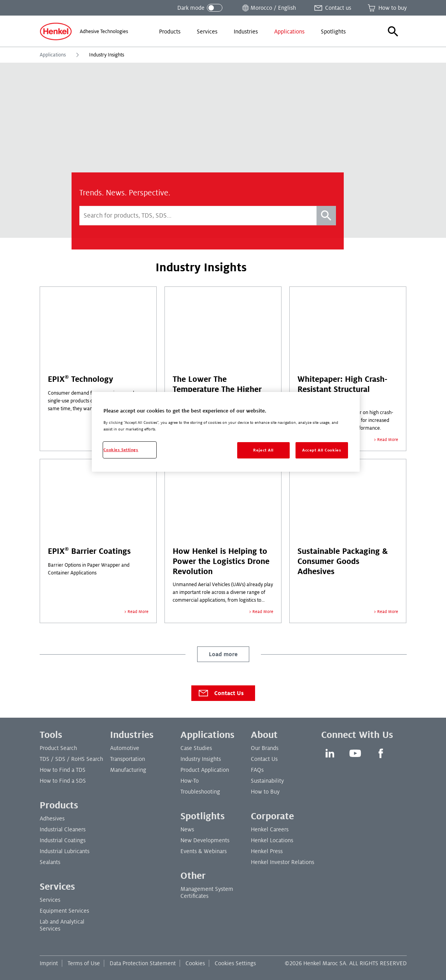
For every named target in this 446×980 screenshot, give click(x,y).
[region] (226, 432)
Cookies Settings (235, 963)
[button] (393, 32)
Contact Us (221, 693)
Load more (223, 654)
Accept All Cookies (322, 450)
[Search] (326, 216)
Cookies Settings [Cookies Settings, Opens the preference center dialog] (121, 450)
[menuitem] (170, 32)
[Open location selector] (268, 8)
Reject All (263, 450)
